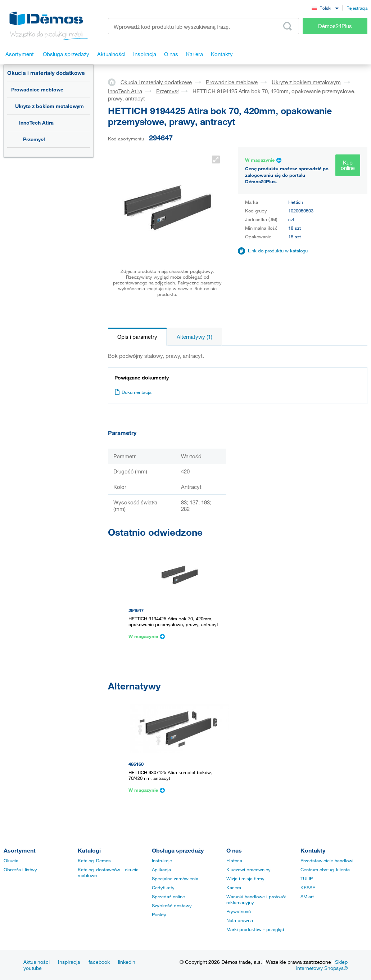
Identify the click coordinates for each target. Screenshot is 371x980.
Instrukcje (162, 860)
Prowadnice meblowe (37, 89)
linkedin (127, 962)
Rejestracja (357, 8)
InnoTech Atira (36, 123)
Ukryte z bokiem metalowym (49, 106)
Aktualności (37, 962)
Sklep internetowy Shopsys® (322, 965)
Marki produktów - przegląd (255, 929)
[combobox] (325, 8)
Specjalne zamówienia (175, 878)
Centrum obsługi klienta (325, 869)
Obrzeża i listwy (20, 869)
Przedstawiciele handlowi (327, 860)
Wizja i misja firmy (245, 878)
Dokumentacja (133, 392)
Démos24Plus (335, 26)
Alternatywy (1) (194, 337)
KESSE (308, 887)
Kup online (348, 165)
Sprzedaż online (168, 896)
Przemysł (34, 139)
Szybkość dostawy (172, 905)
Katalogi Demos (94, 860)
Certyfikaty (163, 887)
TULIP (307, 878)
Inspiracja (69, 962)
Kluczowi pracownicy (248, 869)
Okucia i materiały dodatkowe (46, 73)
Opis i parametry (137, 337)
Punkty (159, 914)
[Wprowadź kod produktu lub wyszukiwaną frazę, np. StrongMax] (203, 26)
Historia (234, 860)
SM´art (307, 896)
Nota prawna (240, 920)
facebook (99, 962)
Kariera (234, 887)
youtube (33, 968)
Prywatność (239, 911)
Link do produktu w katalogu (278, 251)
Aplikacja (161, 869)
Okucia (11, 860)
